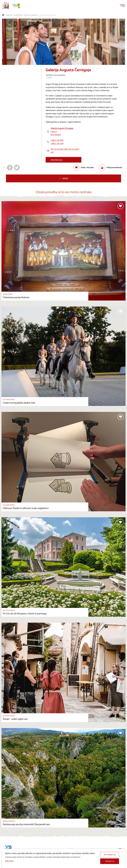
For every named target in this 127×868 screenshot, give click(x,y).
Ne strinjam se (110, 855)
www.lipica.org (56, 160)
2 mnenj (49, 77)
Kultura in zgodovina (31, 15)
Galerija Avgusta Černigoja (48, 15)
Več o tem (9, 861)
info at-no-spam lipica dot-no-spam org (65, 151)
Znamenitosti (18, 15)
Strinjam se (110, 861)
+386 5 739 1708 (57, 143)
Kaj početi (9, 15)
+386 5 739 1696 (57, 140)
